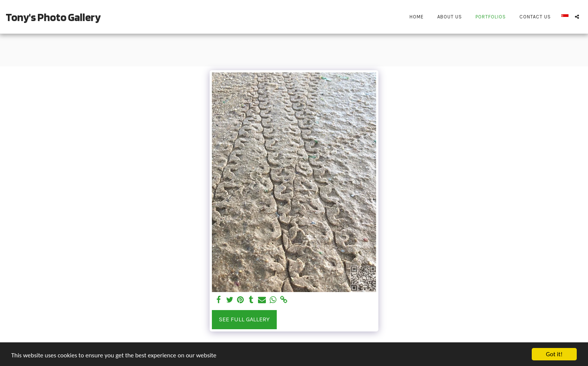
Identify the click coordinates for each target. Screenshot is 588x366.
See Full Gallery (244, 319)
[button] (577, 17)
